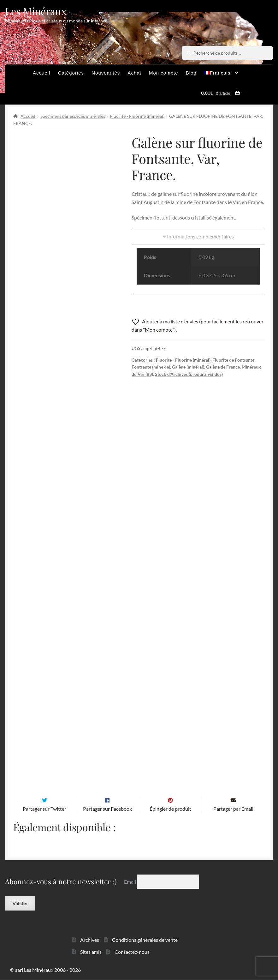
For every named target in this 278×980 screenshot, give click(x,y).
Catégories (71, 73)
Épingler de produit (170, 810)
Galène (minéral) (188, 367)
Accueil (41, 73)
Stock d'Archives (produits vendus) (189, 374)
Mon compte (164, 73)
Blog (191, 73)
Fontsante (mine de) (151, 367)
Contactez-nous (132, 953)
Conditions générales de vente (145, 941)
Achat (134, 73)
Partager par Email (233, 810)
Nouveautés (106, 73)
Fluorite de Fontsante (233, 360)
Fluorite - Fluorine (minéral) (137, 116)
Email (130, 883)
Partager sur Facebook (107, 810)
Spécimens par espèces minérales (73, 116)
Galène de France (223, 367)
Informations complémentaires (198, 236)
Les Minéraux (36, 11)
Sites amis (91, 953)
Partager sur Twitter (44, 810)
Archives (90, 941)
